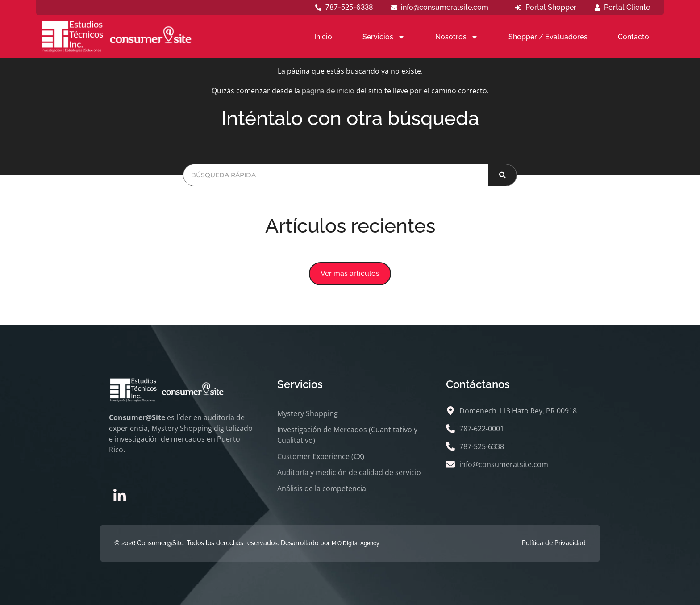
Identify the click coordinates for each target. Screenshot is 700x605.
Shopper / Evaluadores (548, 37)
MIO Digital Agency (356, 543)
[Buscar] (502, 175)
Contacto (633, 37)
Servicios (384, 37)
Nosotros (457, 37)
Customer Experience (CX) (321, 456)
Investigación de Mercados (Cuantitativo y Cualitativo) (347, 435)
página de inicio (328, 91)
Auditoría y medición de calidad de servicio (349, 472)
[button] (350, 274)
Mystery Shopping (308, 413)
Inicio (323, 37)
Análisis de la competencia (322, 488)
